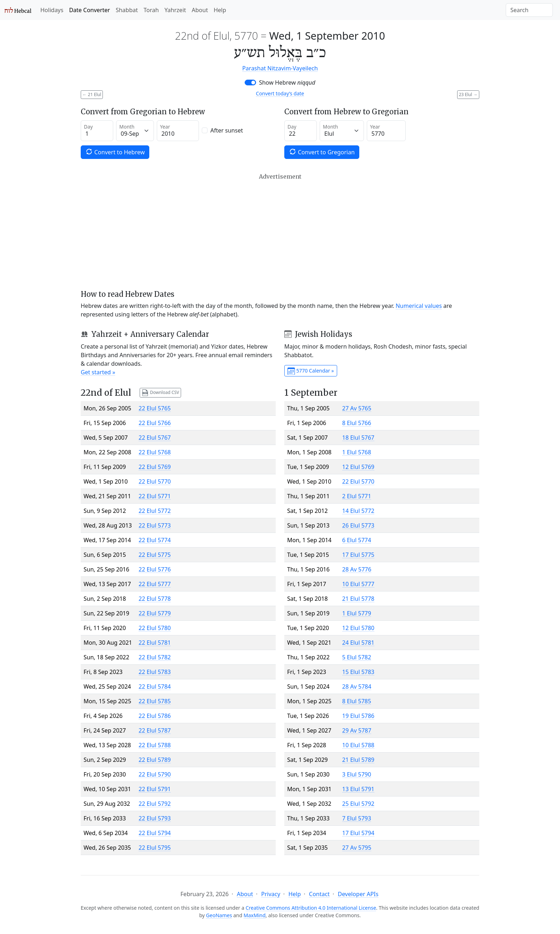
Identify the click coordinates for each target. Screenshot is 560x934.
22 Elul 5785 (155, 701)
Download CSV (160, 393)
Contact (319, 894)
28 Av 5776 (357, 569)
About (200, 10)
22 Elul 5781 (155, 643)
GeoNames (219, 915)
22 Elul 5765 (155, 408)
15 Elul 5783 (358, 672)
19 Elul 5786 (358, 716)
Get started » (98, 372)
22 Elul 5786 (155, 716)
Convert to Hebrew (115, 152)
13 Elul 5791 (358, 789)
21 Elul (92, 94)
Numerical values (419, 306)
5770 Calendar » (311, 371)
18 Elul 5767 (358, 438)
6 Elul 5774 (357, 540)
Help (220, 10)
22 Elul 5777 (155, 584)
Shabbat (127, 10)
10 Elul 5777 (358, 584)
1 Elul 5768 (357, 452)
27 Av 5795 (357, 848)
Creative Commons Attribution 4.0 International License (311, 908)
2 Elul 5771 (357, 496)
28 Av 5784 (357, 686)
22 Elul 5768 (155, 452)
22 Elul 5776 (155, 569)
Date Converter (89, 10)
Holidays (52, 10)
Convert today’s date (280, 93)
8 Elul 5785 (357, 701)
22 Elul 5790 (155, 774)
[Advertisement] (280, 231)
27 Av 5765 (357, 408)
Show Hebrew (287, 83)
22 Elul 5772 (155, 511)
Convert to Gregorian (322, 152)
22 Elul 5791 (155, 789)
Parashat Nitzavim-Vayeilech (280, 68)
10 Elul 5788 (358, 745)
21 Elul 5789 (358, 760)
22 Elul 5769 (155, 467)
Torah (151, 10)
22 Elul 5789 (155, 760)
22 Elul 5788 (155, 745)
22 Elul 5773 (155, 525)
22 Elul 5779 (155, 613)
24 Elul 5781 (358, 643)
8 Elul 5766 (357, 423)
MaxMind (255, 915)
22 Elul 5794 (155, 833)
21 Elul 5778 (358, 599)
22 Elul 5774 (155, 540)
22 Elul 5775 (155, 555)
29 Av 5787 (357, 730)
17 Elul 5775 (358, 555)
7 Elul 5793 (357, 818)
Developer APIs (358, 894)
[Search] (529, 10)
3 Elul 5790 (357, 774)
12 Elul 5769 (358, 467)
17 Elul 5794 (358, 833)
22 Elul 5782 (155, 657)
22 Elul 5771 (155, 496)
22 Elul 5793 (155, 818)
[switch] (250, 83)
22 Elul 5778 (155, 599)
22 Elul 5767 (155, 438)
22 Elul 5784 (155, 686)
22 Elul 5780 (155, 628)
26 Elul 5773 (358, 525)
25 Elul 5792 (358, 804)
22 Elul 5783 (155, 672)
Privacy (271, 894)
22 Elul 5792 (155, 804)
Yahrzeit (175, 10)
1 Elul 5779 (357, 613)
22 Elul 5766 (155, 423)
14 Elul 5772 (358, 511)
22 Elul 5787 (155, 730)
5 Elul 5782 (357, 657)
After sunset (227, 130)
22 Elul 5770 (155, 481)
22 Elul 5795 (155, 848)
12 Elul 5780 (358, 628)
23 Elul (468, 94)
